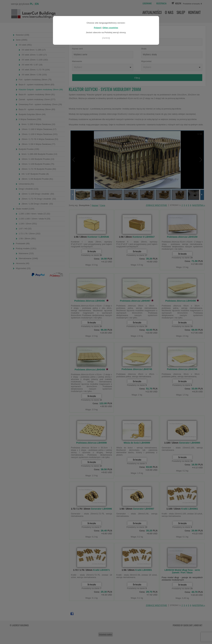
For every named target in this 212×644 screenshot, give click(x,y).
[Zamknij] (106, 38)
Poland (97, 28)
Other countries (110, 28)
